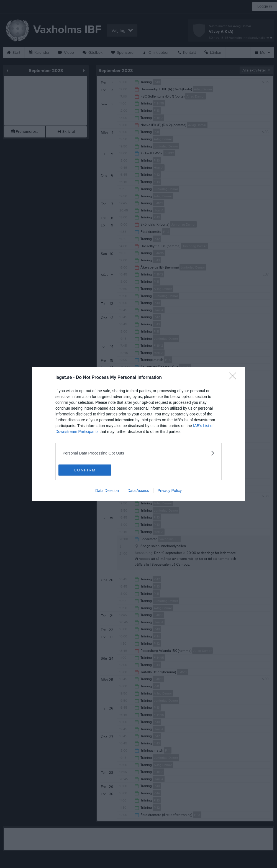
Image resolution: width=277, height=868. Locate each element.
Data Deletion (107, 491)
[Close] (234, 378)
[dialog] (138, 434)
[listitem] (138, 453)
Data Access (138, 491)
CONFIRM (85, 470)
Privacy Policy (170, 491)
